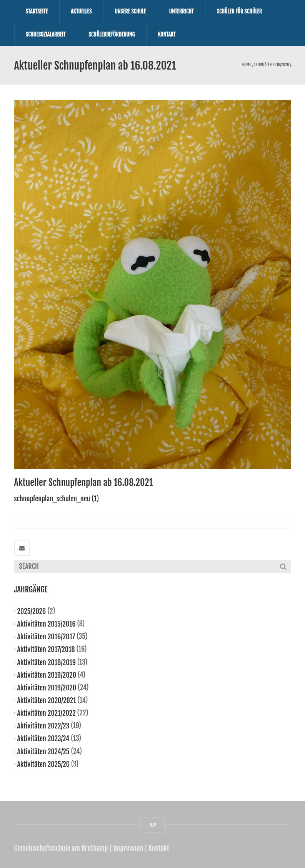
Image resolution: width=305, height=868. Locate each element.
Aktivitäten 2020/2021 (47, 700)
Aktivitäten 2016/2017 (46, 637)
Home (247, 65)
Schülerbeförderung (112, 34)
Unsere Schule (130, 11)
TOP (152, 825)
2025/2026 (32, 611)
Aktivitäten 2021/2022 (47, 713)
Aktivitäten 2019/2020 (271, 65)
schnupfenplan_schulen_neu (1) (57, 499)
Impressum (128, 848)
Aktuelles (81, 11)
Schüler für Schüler (239, 11)
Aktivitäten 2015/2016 (47, 624)
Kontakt (167, 34)
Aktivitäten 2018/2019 (47, 662)
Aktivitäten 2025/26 (43, 764)
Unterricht (182, 11)
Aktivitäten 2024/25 (43, 751)
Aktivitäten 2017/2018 (46, 649)
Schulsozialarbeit (46, 34)
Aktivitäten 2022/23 (43, 726)
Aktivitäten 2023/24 (43, 738)
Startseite (37, 11)
